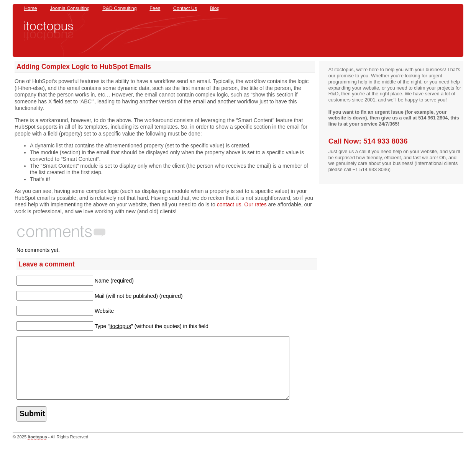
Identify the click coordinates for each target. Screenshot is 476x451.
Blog (215, 8)
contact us (229, 204)
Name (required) (114, 281)
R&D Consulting (120, 8)
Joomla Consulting (70, 8)
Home (31, 8)
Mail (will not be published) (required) (139, 296)
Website (104, 311)
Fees (155, 8)
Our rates (255, 204)
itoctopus (37, 448)
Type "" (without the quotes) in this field (152, 326)
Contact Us (185, 8)
